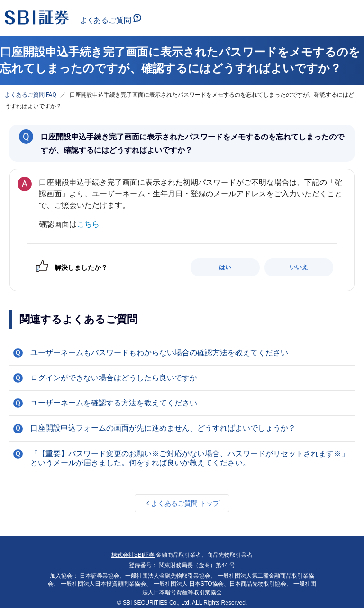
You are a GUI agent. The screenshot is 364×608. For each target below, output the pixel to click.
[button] (182, 353)
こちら (88, 224)
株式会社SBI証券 (133, 555)
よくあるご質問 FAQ (31, 95)
